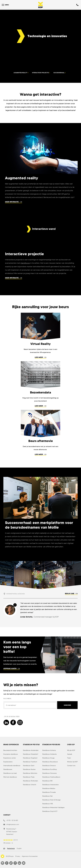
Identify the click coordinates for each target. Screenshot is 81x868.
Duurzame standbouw (11, 754)
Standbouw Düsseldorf (31, 754)
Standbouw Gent (29, 765)
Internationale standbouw (12, 765)
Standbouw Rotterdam (30, 781)
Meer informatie (14, 202)
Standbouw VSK (48, 804)
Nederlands (11, 848)
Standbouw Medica (49, 788)
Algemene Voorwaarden (30, 856)
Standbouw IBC (47, 781)
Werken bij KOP (72, 762)
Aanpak (70, 754)
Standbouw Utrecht (30, 784)
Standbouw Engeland (30, 758)
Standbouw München (30, 773)
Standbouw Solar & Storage (51, 800)
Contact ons (71, 765)
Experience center (10, 758)
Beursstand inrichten (10, 750)
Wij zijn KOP (71, 750)
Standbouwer (8, 769)
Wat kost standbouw (10, 777)
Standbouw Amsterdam (31, 750)
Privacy (18, 856)
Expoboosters (8, 762)
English (19, 848)
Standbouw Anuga (48, 758)
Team (69, 758)
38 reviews (8, 843)
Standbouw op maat (10, 773)
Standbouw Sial (47, 796)
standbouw (25, 263)
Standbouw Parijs (29, 777)
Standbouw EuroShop (50, 769)
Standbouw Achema (49, 750)
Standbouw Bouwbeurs (50, 762)
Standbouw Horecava (49, 773)
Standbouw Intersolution (50, 784)
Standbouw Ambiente (49, 754)
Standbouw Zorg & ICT (50, 811)
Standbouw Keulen (29, 769)
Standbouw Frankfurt (30, 762)
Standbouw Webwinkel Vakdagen (53, 807)
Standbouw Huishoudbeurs (51, 777)
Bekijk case (71, 594)
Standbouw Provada (49, 792)
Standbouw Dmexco (49, 765)
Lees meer (40, 357)
